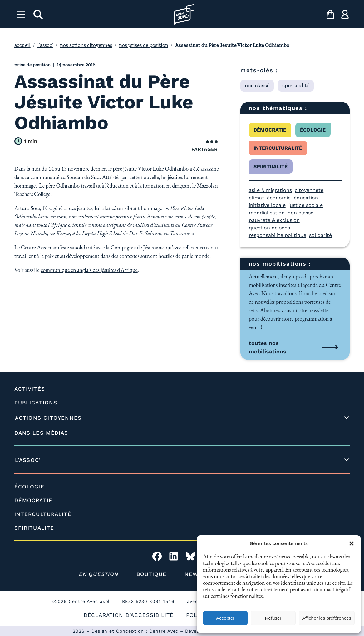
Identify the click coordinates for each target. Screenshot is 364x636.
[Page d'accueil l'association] (184, 14)
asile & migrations (270, 190)
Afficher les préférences (327, 618)
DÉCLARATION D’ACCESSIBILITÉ (129, 615)
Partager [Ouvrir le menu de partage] (204, 146)
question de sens (269, 228)
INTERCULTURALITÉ (43, 514)
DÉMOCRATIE (33, 500)
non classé (300, 213)
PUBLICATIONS (36, 403)
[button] (352, 543)
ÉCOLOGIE (29, 487)
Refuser (273, 618)
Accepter (225, 618)
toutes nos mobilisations (268, 347)
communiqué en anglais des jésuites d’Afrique (89, 270)
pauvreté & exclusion (274, 220)
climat (256, 198)
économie (279, 198)
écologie (313, 130)
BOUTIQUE (152, 574)
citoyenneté (309, 190)
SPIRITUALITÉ (34, 528)
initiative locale (267, 205)
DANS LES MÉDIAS (41, 433)
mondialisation (267, 213)
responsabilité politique (278, 235)
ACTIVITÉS (30, 389)
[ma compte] (345, 14)
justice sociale (306, 205)
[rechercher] (38, 14)
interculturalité (278, 148)
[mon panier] (330, 14)
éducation (306, 198)
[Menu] (21, 14)
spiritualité (271, 166)
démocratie (270, 130)
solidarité (320, 235)
